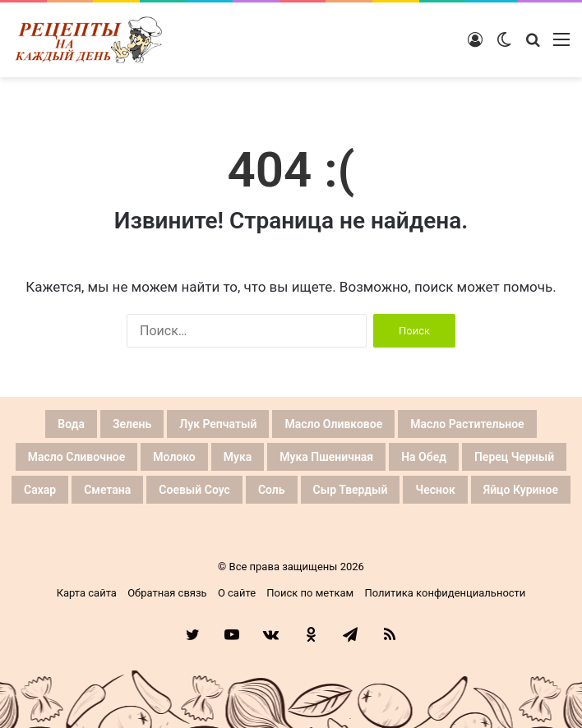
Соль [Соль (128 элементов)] (272, 490)
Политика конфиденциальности (445, 593)
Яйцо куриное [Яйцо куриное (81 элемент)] (521, 490)
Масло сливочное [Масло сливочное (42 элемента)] (77, 457)
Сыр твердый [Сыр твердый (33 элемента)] (351, 490)
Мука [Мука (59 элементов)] (238, 457)
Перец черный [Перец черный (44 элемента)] (514, 457)
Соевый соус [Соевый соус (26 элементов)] (194, 490)
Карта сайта (87, 593)
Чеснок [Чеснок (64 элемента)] (435, 490)
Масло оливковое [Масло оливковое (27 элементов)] (333, 424)
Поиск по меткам (310, 593)
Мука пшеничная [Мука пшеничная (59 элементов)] (326, 457)
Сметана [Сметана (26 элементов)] (107, 490)
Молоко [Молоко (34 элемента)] (174, 457)
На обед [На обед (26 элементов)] (424, 457)
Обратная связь (167, 593)
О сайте (237, 593)
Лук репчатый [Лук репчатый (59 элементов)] (218, 424)
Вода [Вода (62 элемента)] (71, 424)
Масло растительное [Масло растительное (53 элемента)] (467, 424)
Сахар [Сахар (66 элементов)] (40, 490)
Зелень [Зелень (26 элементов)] (132, 424)
